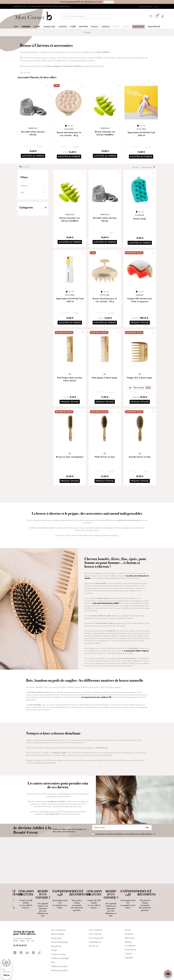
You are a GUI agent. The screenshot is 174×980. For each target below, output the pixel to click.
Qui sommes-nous (58, 917)
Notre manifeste (58, 921)
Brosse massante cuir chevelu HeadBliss (105, 133)
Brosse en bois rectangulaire (70, 457)
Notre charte (56, 925)
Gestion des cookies (59, 957)
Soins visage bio (96, 917)
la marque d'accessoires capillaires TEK (97, 697)
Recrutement (56, 933)
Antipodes (129, 945)
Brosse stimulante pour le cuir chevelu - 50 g (69, 134)
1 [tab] (66, 126)
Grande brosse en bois (140, 457)
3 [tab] (72, 126)
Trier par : (136, 167)
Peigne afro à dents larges (140, 378)
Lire (153, 834)
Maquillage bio (95, 929)
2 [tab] (69, 126)
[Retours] (158, 6)
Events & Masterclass (59, 929)
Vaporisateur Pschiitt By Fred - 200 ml (141, 134)
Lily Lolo (128, 917)
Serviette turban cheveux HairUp (33, 133)
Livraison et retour (58, 941)
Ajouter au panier (33, 156)
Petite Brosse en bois (105, 457)
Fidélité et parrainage (60, 945)
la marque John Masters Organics (136, 651)
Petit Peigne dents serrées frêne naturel (70, 379)
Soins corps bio (95, 921)
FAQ (53, 949)
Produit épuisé (140, 323)
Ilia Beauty (129, 921)
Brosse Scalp (140, 219)
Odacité (128, 941)
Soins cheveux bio (96, 925)
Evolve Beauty (131, 937)
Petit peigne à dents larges (105, 378)
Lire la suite (25, 73)
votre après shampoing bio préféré (106, 603)
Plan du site (94, 933)
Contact (54, 937)
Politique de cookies (59, 953)
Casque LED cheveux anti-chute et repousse (140, 300)
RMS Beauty (130, 925)
